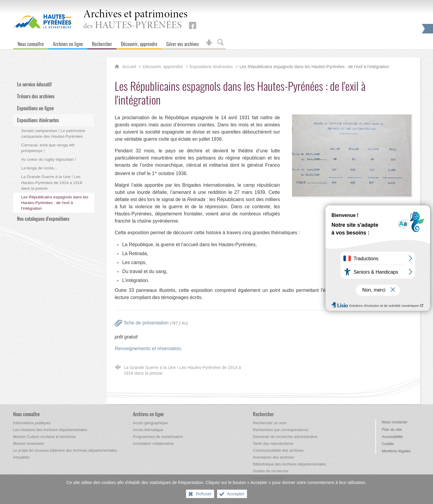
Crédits (388, 444)
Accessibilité (392, 437)
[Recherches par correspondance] (281, 430)
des (136, 20)
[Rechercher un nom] (270, 423)
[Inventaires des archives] (274, 457)
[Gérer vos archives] (183, 43)
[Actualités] (21, 457)
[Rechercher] (102, 43)
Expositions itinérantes (211, 67)
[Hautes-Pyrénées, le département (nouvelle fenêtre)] (42, 21)
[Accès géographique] (150, 423)
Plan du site (392, 429)
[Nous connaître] (31, 43)
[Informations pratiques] (32, 423)
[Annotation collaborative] (153, 444)
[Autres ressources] (268, 478)
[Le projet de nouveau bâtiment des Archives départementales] (65, 450)
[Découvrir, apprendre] (139, 43)
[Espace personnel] (209, 43)
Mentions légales (396, 451)
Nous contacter (395, 422)
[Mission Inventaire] (29, 444)
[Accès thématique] (148, 430)
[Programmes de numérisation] (158, 437)
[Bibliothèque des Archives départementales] (290, 464)
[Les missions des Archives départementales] (50, 430)
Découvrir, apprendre (163, 67)
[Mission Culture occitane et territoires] (45, 437)
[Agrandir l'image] (352, 155)
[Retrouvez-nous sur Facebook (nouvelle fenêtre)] (193, 25)
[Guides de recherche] (271, 471)
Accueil (130, 67)
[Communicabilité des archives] (278, 450)
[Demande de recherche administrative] (285, 437)
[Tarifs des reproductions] (273, 444)
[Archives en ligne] (68, 43)
